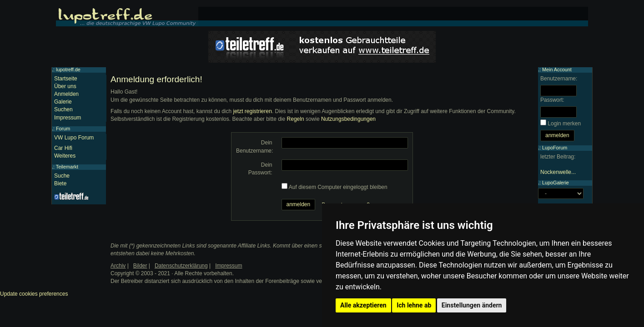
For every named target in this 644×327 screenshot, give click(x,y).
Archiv (118, 266)
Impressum (68, 118)
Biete (60, 183)
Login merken (564, 124)
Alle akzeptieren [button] (363, 305)
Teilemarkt (67, 167)
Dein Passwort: (260, 169)
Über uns (65, 86)
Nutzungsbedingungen (348, 119)
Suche (62, 176)
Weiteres (65, 156)
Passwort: (552, 100)
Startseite (66, 79)
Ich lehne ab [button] (414, 305)
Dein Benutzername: (254, 146)
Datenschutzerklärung (181, 266)
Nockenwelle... (558, 172)
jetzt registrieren (253, 111)
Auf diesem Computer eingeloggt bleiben (338, 187)
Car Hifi (63, 148)
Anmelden (66, 94)
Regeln (296, 119)
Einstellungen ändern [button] (472, 305)
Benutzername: (559, 79)
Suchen (63, 109)
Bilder (140, 266)
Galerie (63, 102)
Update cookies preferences (34, 294)
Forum (63, 129)
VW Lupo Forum (74, 138)
